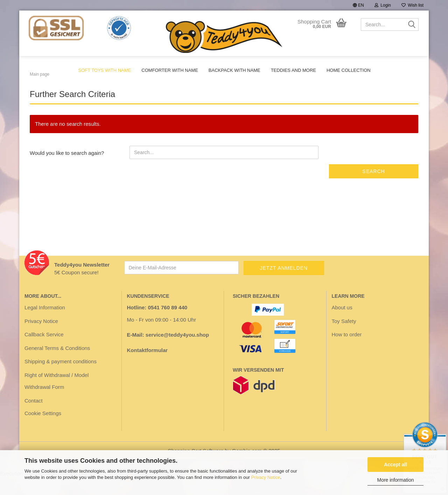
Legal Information (45, 325)
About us (342, 325)
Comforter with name (170, 70)
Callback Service (44, 352)
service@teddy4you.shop (177, 352)
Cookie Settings (43, 431)
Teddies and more (293, 70)
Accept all (395, 465)
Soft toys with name (104, 70)
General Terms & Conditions (57, 366)
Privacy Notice (266, 477)
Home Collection (349, 70)
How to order (347, 352)
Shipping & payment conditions (61, 379)
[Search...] (412, 25)
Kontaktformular (148, 368)
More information (395, 480)
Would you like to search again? (67, 170)
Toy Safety (344, 339)
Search (373, 189)
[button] (358, 5)
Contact (34, 418)
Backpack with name (234, 70)
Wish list (412, 5)
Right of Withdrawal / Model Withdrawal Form (57, 399)
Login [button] (383, 5)
